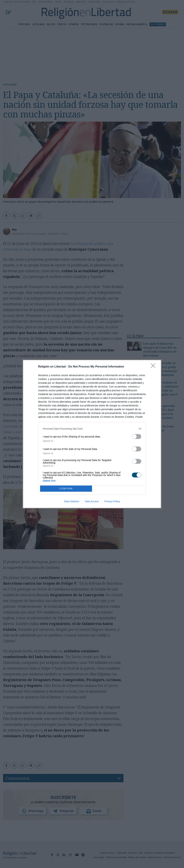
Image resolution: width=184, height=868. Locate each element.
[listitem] (92, 429)
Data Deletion (72, 501)
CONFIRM (66, 489)
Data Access (92, 501)
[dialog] (92, 434)
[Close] (154, 367)
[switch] (137, 437)
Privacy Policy (112, 501)
